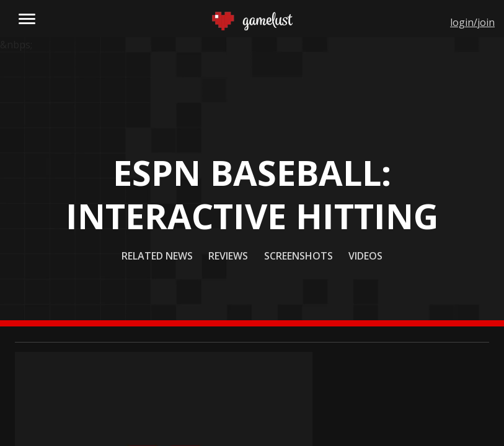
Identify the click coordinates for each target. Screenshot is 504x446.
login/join (472, 22)
